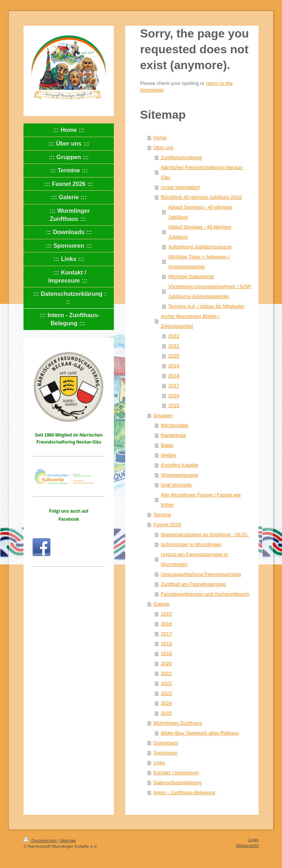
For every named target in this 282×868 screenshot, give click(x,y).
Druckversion (41, 840)
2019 (174, 366)
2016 (174, 396)
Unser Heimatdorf (180, 187)
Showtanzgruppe (179, 475)
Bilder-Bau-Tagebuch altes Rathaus (200, 733)
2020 (174, 356)
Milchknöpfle (175, 425)
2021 (174, 346)
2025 (166, 713)
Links (159, 763)
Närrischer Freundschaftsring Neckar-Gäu (202, 172)
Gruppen (163, 415)
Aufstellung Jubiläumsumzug (200, 247)
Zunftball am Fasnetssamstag (193, 584)
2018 (174, 376)
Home (160, 138)
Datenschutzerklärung (178, 783)
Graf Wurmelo (176, 485)
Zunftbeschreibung (181, 157)
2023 (166, 693)
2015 (174, 406)
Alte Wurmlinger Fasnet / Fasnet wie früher (201, 500)
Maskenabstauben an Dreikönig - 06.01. (205, 535)
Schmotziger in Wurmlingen (191, 544)
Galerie (162, 604)
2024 (166, 703)
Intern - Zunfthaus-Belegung (184, 792)
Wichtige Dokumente (191, 277)
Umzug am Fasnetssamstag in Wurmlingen (194, 559)
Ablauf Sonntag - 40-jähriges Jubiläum (200, 232)
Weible (168, 455)
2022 (174, 336)
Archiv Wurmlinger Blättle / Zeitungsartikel (190, 321)
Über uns (164, 148)
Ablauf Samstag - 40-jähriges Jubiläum (200, 212)
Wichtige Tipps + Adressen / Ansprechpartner (199, 262)
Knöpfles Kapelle (179, 465)
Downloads (166, 743)
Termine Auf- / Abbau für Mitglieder (206, 306)
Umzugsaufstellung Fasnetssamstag (201, 574)
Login (253, 840)
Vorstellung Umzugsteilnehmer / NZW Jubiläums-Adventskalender (209, 291)
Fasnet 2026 (167, 525)
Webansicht (247, 845)
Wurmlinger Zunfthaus (178, 723)
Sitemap (68, 840)
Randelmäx (173, 435)
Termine (162, 515)
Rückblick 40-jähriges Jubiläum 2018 (201, 197)
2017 (174, 386)
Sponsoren (165, 753)
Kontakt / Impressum (176, 773)
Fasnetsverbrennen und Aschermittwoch (205, 594)
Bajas (167, 445)
